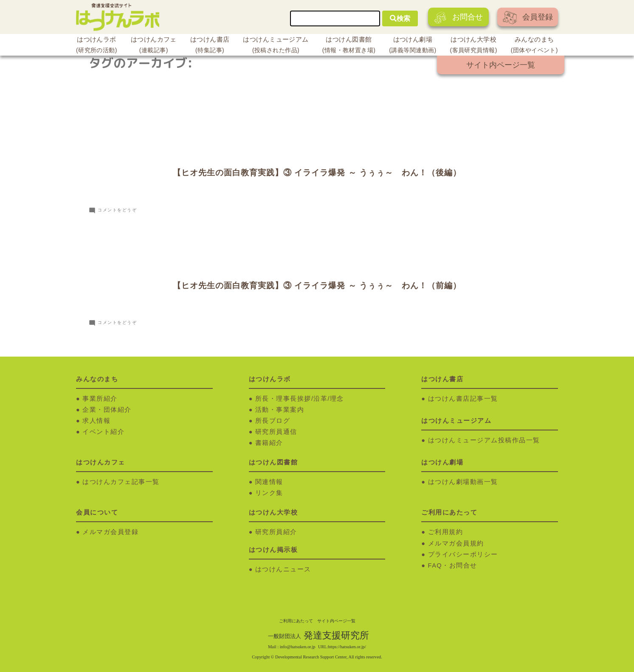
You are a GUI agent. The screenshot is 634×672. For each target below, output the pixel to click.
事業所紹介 (100, 399)
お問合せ (458, 18)
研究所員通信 (276, 432)
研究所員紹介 (276, 532)
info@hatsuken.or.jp (298, 647)
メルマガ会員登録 (110, 532)
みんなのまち (534, 46)
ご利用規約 (446, 532)
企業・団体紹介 (107, 410)
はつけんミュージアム (276, 46)
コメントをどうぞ (117, 210)
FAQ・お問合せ (453, 565)
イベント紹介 (103, 432)
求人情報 (96, 421)
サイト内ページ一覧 (501, 65)
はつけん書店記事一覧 (463, 399)
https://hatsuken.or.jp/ (347, 647)
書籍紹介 (269, 443)
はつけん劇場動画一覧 (463, 482)
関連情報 (269, 482)
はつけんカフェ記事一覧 (121, 482)
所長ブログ (273, 421)
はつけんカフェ (154, 46)
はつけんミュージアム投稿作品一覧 (484, 440)
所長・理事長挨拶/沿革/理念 (300, 399)
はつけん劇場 (413, 46)
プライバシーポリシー (463, 554)
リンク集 (269, 493)
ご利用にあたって (296, 621)
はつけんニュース (283, 569)
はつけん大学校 (474, 46)
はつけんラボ (97, 46)
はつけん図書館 (349, 46)
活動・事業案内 (280, 410)
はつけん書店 (210, 46)
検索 (400, 18)
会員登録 (528, 18)
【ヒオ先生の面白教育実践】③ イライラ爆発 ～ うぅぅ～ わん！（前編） (317, 285)
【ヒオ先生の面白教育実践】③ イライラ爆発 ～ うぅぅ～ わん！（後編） (317, 173)
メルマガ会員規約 (456, 543)
